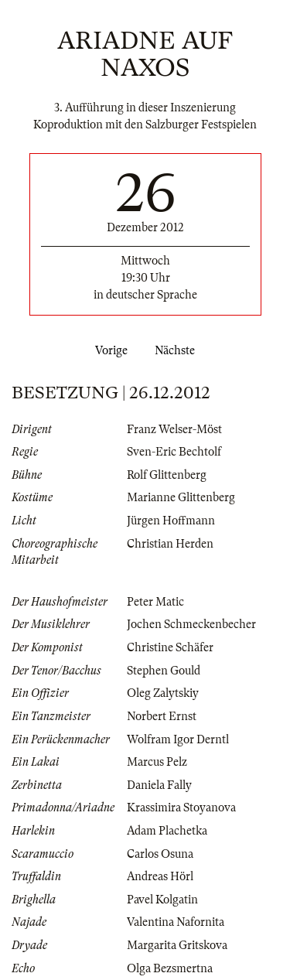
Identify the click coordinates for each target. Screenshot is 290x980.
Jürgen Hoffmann (171, 521)
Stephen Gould (164, 671)
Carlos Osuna (160, 854)
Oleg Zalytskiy (163, 693)
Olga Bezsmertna (170, 968)
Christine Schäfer (170, 647)
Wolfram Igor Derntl (178, 739)
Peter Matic (155, 602)
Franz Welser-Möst (174, 429)
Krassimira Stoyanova (181, 808)
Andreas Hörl (160, 876)
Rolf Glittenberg (167, 475)
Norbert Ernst (162, 716)
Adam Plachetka (167, 831)
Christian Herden (170, 544)
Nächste (178, 350)
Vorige (108, 350)
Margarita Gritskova (177, 945)
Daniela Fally (159, 785)
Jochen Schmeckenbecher (191, 624)
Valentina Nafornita (176, 922)
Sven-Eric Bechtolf (174, 452)
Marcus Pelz (157, 762)
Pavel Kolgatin (162, 900)
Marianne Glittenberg (181, 497)
